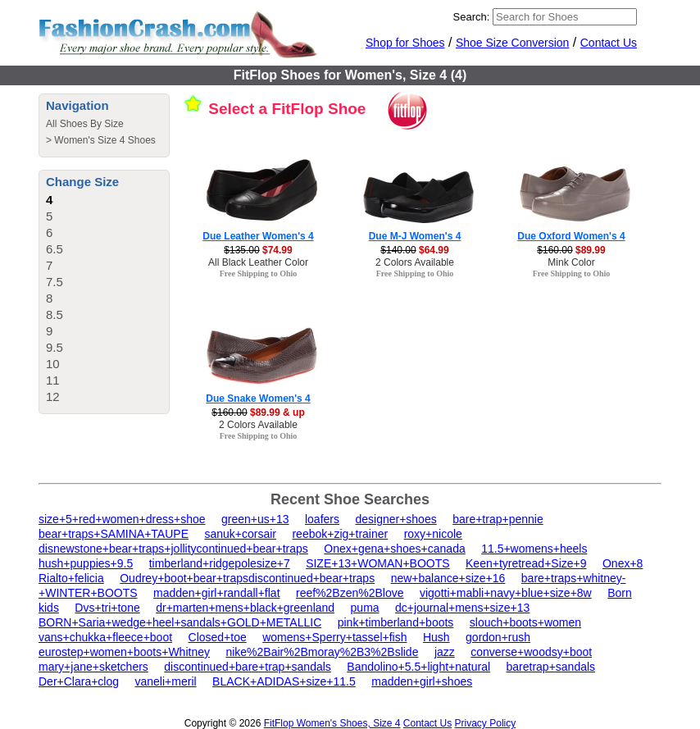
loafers (322, 519)
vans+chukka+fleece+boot (105, 637)
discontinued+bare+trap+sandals (248, 667)
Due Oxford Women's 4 (571, 236)
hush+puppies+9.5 (86, 563)
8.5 (55, 314)
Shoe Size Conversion (513, 43)
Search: (472, 17)
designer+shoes (395, 519)
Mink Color (571, 262)
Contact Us (609, 43)
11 (53, 380)
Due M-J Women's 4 (415, 236)
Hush (436, 637)
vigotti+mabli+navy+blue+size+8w (506, 593)
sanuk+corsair (240, 534)
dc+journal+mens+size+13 (462, 608)
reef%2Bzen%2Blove (350, 593)
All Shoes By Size (85, 124)
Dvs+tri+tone (107, 608)
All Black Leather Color (258, 262)
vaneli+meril (166, 681)
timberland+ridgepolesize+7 (220, 563)
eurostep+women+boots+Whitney (124, 652)
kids (49, 608)
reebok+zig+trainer (340, 534)
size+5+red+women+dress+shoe (122, 519)
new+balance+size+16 (448, 578)
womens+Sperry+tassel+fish (334, 637)
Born (620, 593)
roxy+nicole (433, 534)
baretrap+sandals (551, 667)
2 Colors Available (415, 262)
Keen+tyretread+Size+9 (526, 563)
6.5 (55, 249)
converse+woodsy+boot (531, 652)
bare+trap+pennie (498, 519)
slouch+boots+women (525, 622)
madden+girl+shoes (422, 681)
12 (53, 396)
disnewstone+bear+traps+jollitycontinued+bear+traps (173, 549)
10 (53, 364)
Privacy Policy (486, 723)
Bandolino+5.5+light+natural (418, 667)
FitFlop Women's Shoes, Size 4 (332, 723)
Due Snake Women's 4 (258, 399)
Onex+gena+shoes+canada (394, 549)
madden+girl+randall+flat (217, 593)
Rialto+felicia (71, 578)
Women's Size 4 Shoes (105, 140)
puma (365, 608)
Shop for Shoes (405, 43)
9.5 (55, 347)
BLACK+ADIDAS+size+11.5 (284, 681)
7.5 (55, 282)
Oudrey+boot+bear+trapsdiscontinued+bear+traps (247, 578)
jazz (445, 652)
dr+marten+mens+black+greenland (245, 608)
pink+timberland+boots (396, 622)
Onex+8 (623, 563)
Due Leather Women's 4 (258, 236)
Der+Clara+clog (79, 681)
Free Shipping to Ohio (259, 273)
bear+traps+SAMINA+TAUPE (114, 534)
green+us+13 (255, 519)
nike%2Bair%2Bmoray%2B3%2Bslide (322, 652)
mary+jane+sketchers (93, 667)
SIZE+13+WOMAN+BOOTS (377, 563)
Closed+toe (218, 637)
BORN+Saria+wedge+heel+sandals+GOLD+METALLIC (180, 622)
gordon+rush (498, 637)
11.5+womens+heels (534, 549)
